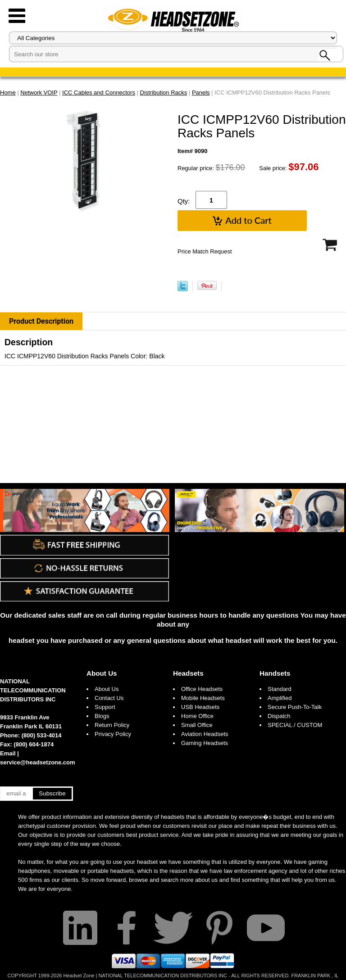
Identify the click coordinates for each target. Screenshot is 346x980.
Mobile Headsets (203, 698)
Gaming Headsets (205, 743)
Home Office (197, 716)
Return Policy (112, 725)
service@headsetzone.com (38, 762)
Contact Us (109, 698)
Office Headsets (202, 689)
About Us (102, 673)
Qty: (184, 201)
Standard (280, 689)
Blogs (102, 716)
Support (105, 707)
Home (8, 93)
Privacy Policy (113, 734)
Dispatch (279, 716)
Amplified (280, 698)
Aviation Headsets (205, 734)
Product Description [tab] (41, 321)
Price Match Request (205, 251)
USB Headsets (200, 707)
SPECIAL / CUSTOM (295, 725)
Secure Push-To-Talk (295, 707)
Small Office (197, 725)
